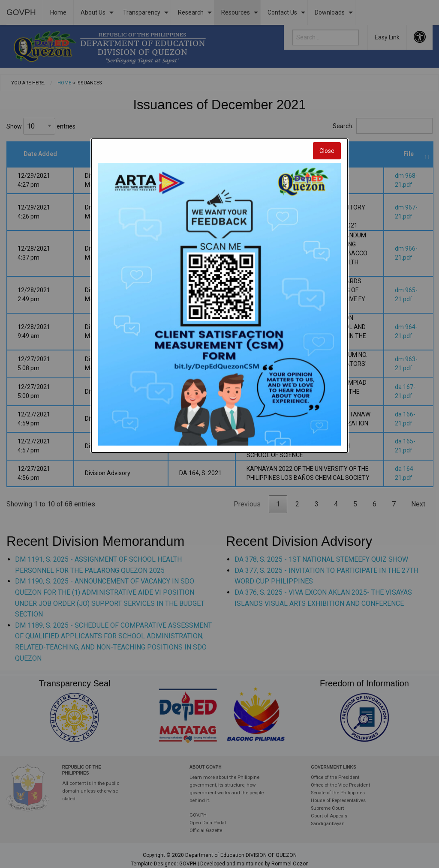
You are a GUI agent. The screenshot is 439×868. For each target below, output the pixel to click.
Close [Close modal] (327, 151)
